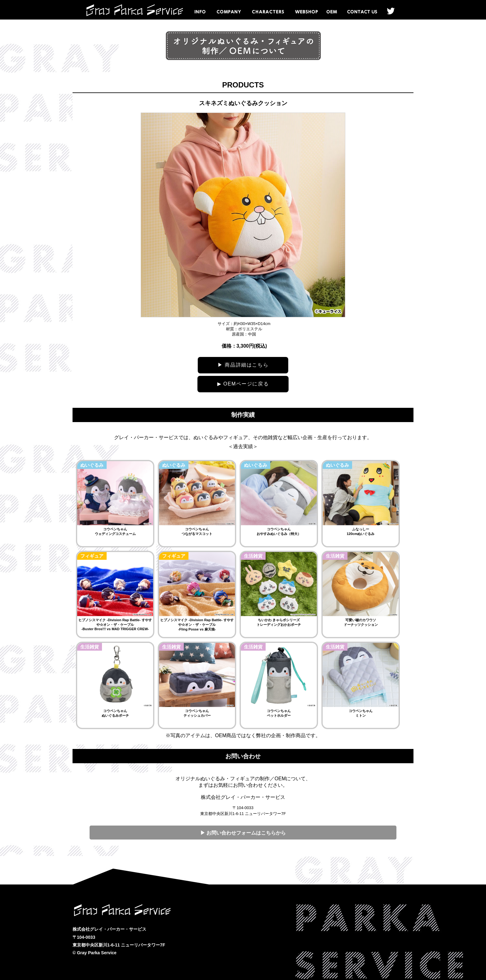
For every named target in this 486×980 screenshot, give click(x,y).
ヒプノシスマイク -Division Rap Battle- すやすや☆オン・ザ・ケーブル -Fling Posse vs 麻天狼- (197, 625)
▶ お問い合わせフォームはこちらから (243, 833)
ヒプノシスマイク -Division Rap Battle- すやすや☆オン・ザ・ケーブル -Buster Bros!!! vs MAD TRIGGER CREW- (115, 624)
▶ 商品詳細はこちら (243, 365)
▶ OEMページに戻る (243, 384)
